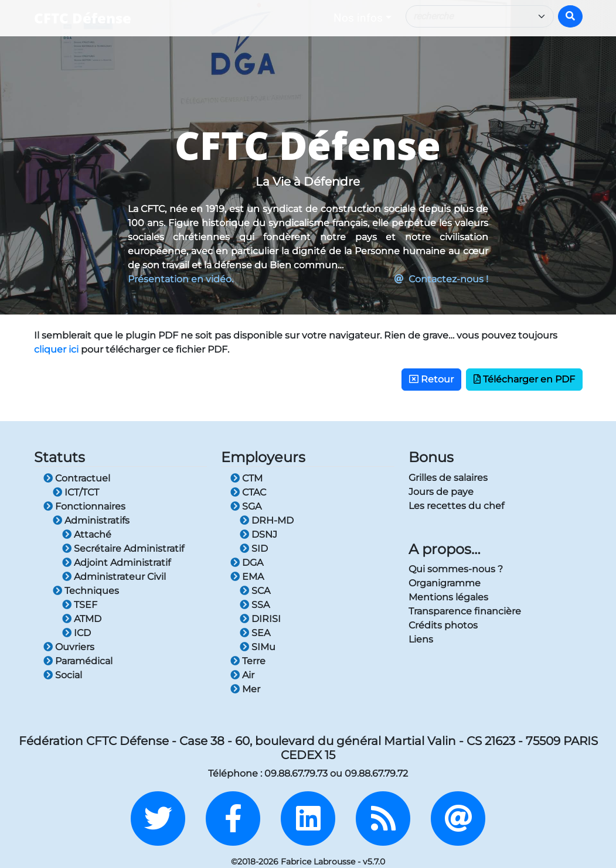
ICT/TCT (76, 492)
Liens (421, 639)
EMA (247, 577)
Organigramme (445, 583)
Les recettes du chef (456, 506)
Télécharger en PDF (524, 379)
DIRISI (260, 619)
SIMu (258, 647)
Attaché (87, 534)
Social (63, 675)
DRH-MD (267, 520)
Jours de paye (441, 492)
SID (254, 549)
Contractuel (77, 478)
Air (242, 675)
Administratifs (91, 520)
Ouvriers (69, 647)
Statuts (59, 457)
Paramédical (78, 661)
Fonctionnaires (84, 506)
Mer (245, 689)
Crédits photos (443, 625)
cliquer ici (56, 349)
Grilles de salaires (448, 478)
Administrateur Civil (114, 577)
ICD (76, 633)
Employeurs (263, 457)
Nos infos (358, 18)
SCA (255, 591)
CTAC (248, 492)
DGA (247, 563)
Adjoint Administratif (116, 563)
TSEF (80, 605)
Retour (431, 379)
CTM (246, 478)
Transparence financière (465, 611)
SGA (246, 506)
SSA (255, 605)
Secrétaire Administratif (123, 549)
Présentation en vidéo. (181, 279)
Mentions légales (448, 597)
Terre (248, 661)
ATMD (82, 619)
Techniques (86, 591)
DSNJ (258, 534)
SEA (255, 633)
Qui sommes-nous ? (456, 569)
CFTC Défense (83, 18)
